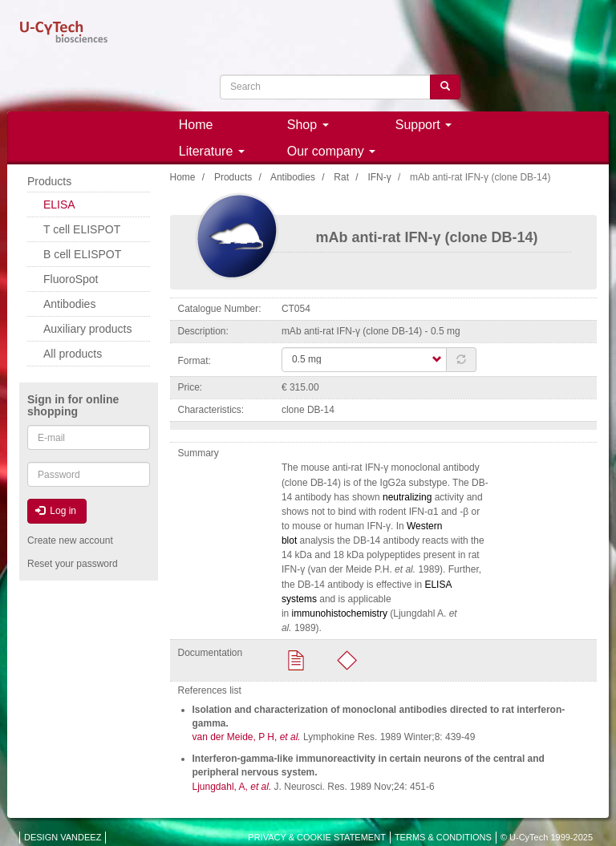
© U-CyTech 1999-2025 (547, 837)
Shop (308, 125)
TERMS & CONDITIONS (443, 837)
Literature (212, 151)
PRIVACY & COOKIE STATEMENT (317, 837)
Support (423, 125)
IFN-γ (379, 177)
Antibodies (293, 177)
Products (233, 177)
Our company (331, 151)
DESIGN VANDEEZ (63, 837)
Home (196, 125)
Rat (341, 177)
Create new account (70, 540)
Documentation (211, 653)
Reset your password (73, 564)
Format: (195, 361)
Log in (56, 511)
